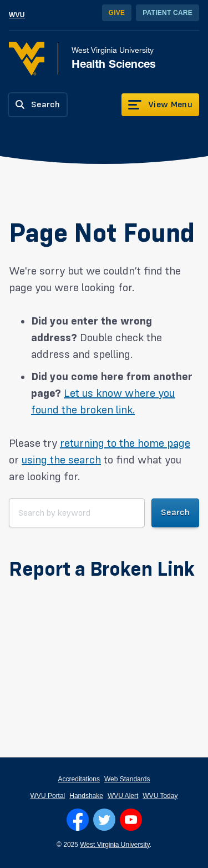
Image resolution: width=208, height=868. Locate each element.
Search (175, 512)
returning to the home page (125, 443)
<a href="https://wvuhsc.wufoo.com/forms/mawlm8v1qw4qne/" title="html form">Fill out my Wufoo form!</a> (104, 633)
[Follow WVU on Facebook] (78, 820)
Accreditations (79, 779)
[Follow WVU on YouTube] (131, 820)
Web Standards (127, 779)
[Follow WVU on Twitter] (104, 820)
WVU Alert (123, 796)
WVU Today (160, 796)
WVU (17, 15)
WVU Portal (48, 796)
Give (117, 13)
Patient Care (168, 13)
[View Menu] (160, 105)
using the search (61, 460)
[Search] (38, 105)
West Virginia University (115, 845)
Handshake (86, 796)
